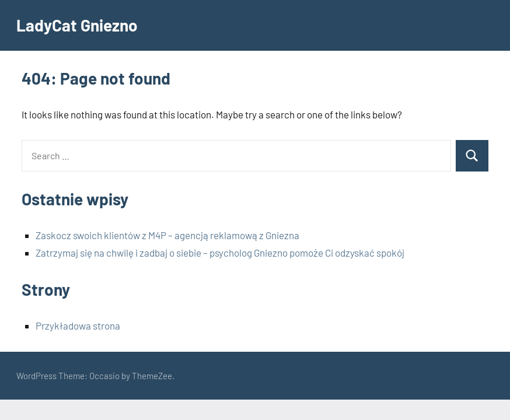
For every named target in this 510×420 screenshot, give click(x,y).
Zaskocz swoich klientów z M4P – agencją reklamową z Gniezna (167, 235)
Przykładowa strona (78, 325)
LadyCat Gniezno (77, 25)
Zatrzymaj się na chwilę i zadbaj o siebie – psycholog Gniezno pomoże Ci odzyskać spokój (220, 253)
